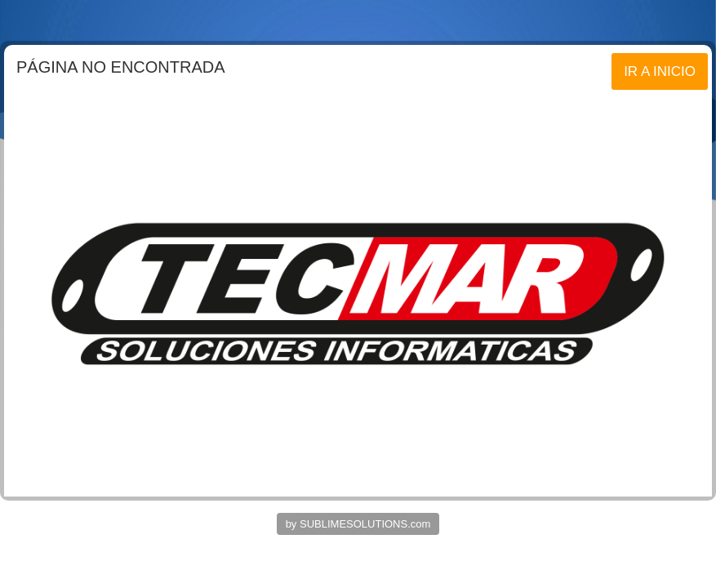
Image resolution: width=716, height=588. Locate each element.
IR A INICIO (660, 71)
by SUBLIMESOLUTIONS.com (358, 524)
